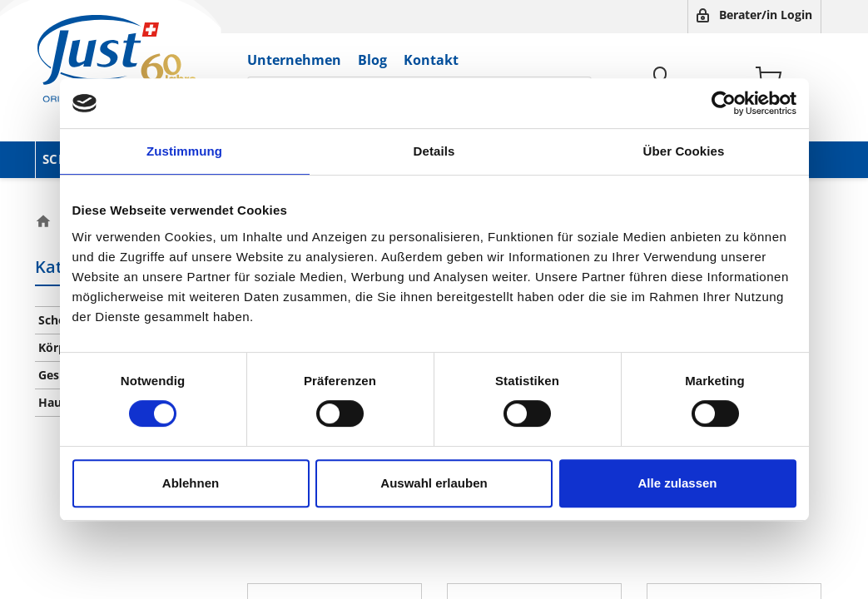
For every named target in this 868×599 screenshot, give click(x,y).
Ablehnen (191, 483)
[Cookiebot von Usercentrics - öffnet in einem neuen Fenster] (724, 103)
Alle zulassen (677, 483)
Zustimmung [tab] (184, 151)
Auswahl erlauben (434, 483)
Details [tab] (434, 151)
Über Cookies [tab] (684, 151)
